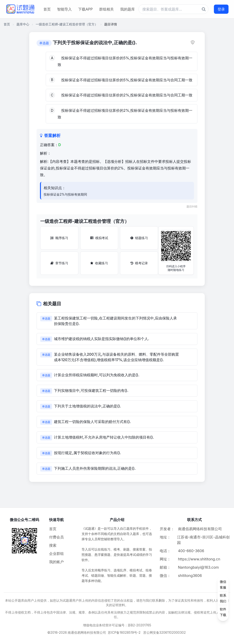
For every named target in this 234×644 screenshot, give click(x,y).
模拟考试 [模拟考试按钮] (99, 238)
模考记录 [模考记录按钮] (139, 263)
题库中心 (23, 24)
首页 (47, 9)
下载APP (85, 9)
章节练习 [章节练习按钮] (59, 263)
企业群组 (56, 554)
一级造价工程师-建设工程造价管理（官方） (67, 24)
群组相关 (106, 9)
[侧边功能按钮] (223, 598)
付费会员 (56, 537)
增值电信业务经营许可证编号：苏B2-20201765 (117, 625)
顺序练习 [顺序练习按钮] (59, 238)
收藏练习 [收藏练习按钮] (99, 263)
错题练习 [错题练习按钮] (139, 238)
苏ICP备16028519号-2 (124, 632)
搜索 (53, 545)
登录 (221, 9)
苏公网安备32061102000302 (165, 632)
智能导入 (64, 9)
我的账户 (56, 562)
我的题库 (128, 9)
